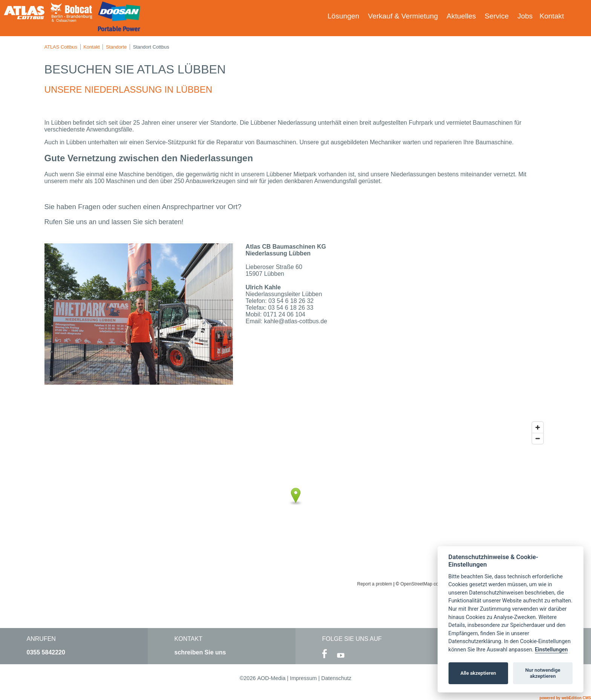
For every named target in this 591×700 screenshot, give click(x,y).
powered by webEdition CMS (565, 698)
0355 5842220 (46, 652)
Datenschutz (336, 678)
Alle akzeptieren (478, 673)
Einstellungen (551, 650)
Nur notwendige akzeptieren (543, 673)
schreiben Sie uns (200, 652)
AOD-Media (271, 678)
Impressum (303, 678)
